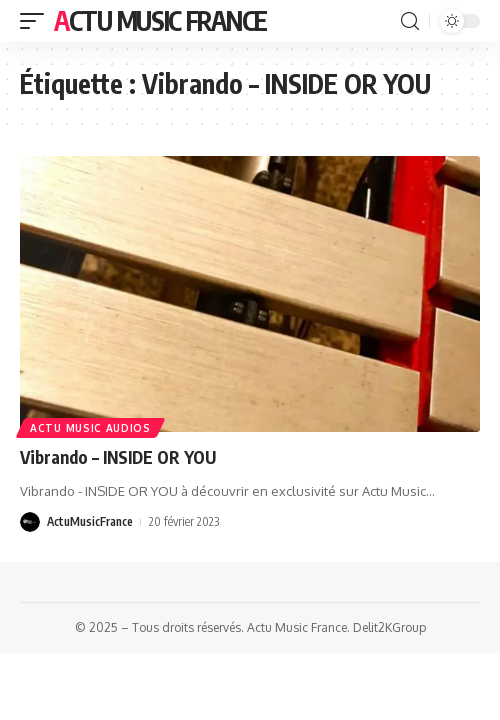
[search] (410, 21)
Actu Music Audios (90, 428)
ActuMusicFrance (90, 521)
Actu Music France (160, 20)
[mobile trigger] (37, 21)
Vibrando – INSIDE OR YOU (118, 457)
